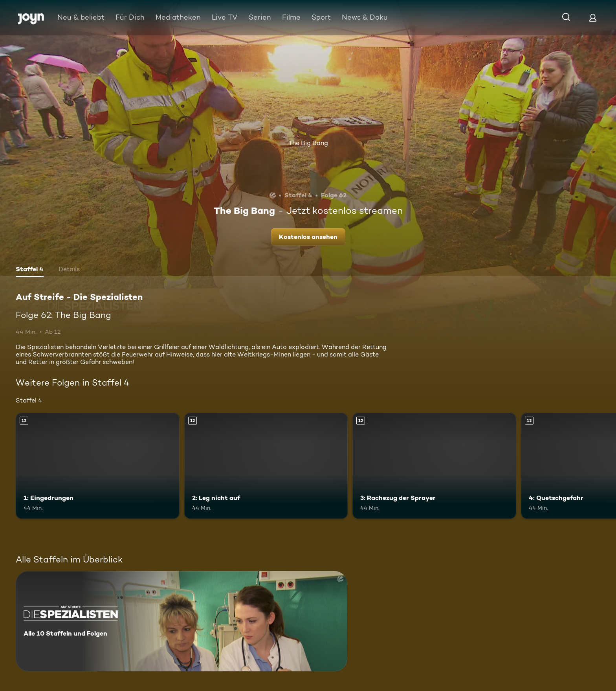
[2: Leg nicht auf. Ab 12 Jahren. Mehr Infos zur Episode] (266, 466)
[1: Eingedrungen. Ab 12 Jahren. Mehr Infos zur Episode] (98, 466)
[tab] (30, 270)
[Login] (593, 17)
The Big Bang (308, 143)
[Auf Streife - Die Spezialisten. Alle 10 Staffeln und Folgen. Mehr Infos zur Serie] (181, 621)
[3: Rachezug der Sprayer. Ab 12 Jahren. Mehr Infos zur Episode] (434, 466)
